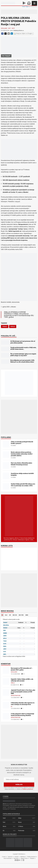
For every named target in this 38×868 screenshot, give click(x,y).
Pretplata (32, 858)
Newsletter (16, 858)
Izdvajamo (4, 28)
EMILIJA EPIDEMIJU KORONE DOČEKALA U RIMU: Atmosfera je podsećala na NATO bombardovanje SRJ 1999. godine (19, 315)
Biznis (4, 826)
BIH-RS (15, 615)
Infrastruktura (16, 696)
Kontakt (16, 857)
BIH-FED (21, 615)
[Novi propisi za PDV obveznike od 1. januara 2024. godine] (6, 670)
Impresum (10, 857)
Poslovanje (21, 831)
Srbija (13, 683)
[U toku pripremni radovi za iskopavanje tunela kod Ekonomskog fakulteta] (6, 716)
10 (22, 685)
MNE (27, 615)
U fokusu (21, 826)
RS (2, 615)
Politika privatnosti (31, 857)
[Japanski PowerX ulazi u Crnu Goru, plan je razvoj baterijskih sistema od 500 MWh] (6, 692)
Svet (9, 28)
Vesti (13, 28)
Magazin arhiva (24, 858)
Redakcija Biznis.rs (19, 30)
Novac (20, 822)
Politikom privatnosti (28, 789)
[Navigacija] (34, 3)
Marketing (23, 857)
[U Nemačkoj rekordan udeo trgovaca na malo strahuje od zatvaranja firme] (6, 705)
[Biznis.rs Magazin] (19, 516)
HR (10, 615)
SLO (6, 615)
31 (23, 674)
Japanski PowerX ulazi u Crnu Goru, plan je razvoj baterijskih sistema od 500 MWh (23, 692)
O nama (4, 857)
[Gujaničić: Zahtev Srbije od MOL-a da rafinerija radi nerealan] (6, 681)
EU (12, 707)
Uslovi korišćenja (8, 858)
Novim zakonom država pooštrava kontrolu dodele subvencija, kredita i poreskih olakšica (22, 454)
